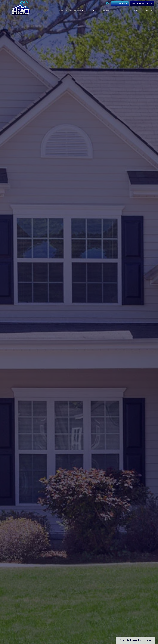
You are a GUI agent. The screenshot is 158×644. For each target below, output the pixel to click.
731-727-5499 (120, 4)
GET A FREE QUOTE (142, 4)
